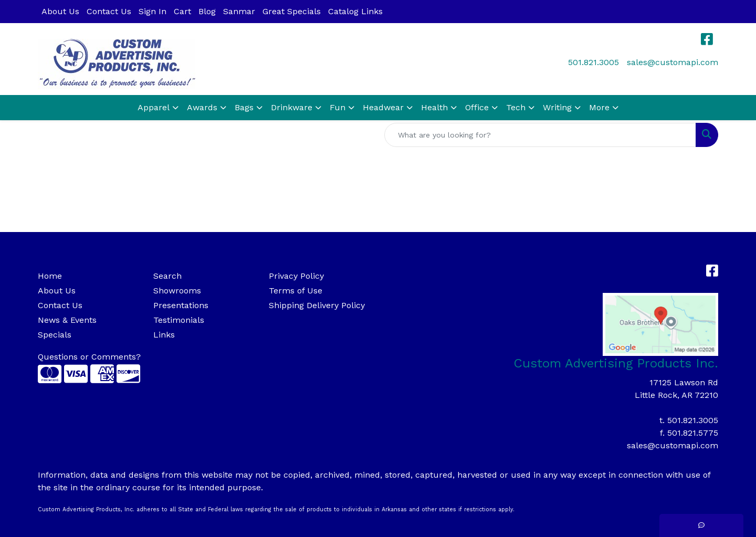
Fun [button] (338, 107)
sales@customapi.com (673, 62)
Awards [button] (202, 107)
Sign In (153, 11)
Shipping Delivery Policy (317, 305)
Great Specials (292, 11)
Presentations (181, 305)
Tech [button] (516, 107)
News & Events (67, 320)
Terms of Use (296, 291)
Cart (182, 11)
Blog (207, 11)
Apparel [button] (154, 107)
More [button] (599, 107)
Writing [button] (557, 107)
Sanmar (239, 11)
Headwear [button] (383, 107)
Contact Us (109, 11)
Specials (55, 335)
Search (167, 276)
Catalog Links (355, 11)
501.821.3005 (594, 62)
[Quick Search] (540, 135)
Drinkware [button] (292, 107)
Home (50, 276)
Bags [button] (244, 107)
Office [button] (477, 107)
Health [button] (434, 107)
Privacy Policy (296, 276)
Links (164, 335)
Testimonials (179, 320)
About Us (60, 11)
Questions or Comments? (89, 357)
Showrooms (177, 291)
